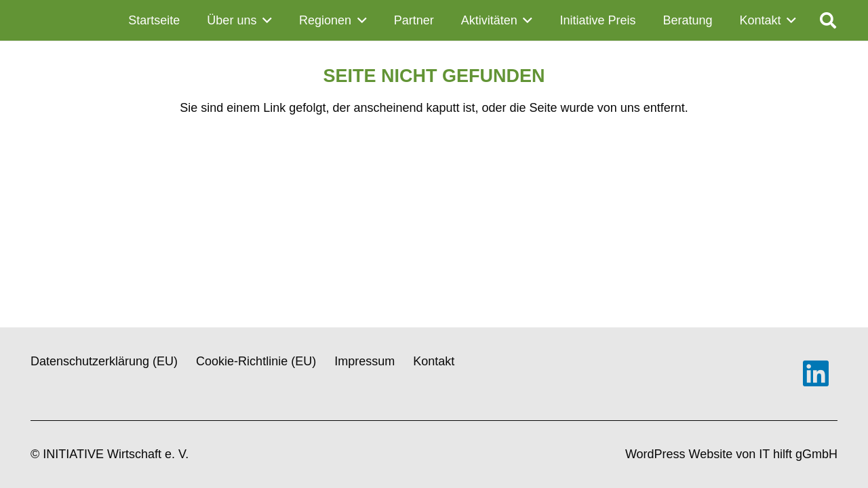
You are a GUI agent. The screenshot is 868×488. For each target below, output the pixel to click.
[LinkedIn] (815, 374)
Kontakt (434, 361)
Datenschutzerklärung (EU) (104, 361)
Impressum (364, 361)
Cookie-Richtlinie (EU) (256, 361)
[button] (264, 20)
